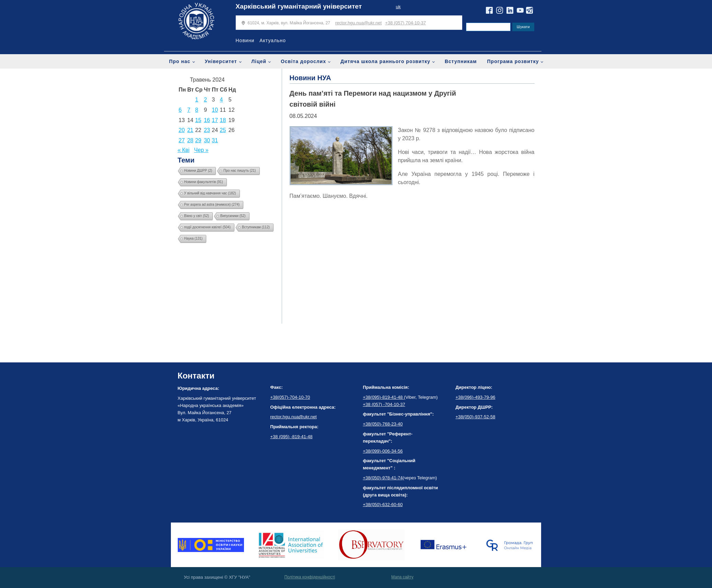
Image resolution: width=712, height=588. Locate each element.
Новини (245, 40)
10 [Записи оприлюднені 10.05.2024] (215, 110)
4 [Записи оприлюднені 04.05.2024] (221, 100)
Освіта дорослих (303, 61)
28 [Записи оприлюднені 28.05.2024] (190, 140)
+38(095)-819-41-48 (384, 397)
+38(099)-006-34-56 (383, 451)
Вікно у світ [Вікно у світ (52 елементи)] (197, 216)
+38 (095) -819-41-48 (291, 437)
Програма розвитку (513, 61)
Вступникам (461, 61)
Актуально (273, 40)
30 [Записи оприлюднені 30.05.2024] (207, 140)
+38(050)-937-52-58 (476, 417)
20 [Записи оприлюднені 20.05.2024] (182, 130)
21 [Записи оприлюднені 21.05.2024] (190, 130)
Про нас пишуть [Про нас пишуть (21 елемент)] (240, 171)
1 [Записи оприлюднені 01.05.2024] (197, 100)
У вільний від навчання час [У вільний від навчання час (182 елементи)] (210, 193)
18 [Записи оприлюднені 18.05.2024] (223, 120)
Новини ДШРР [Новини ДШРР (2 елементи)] (198, 171)
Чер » (201, 150)
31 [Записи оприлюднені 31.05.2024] (215, 140)
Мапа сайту (402, 577)
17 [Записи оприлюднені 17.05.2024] (215, 120)
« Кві (184, 150)
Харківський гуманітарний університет (299, 6)
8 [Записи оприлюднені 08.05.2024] (197, 110)
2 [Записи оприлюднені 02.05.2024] (205, 100)
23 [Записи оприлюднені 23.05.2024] (207, 130)
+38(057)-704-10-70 (290, 397)
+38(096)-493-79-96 (476, 397)
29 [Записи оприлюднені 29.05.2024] (198, 140)
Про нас (180, 61)
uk (398, 7)
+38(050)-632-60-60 (383, 505)
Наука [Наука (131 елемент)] (194, 238)
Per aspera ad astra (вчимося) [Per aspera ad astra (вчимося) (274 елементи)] (212, 205)
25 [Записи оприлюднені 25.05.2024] (223, 130)
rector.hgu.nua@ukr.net (358, 23)
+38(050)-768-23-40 (383, 424)
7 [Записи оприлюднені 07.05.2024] (189, 110)
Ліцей (259, 61)
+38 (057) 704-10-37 (405, 23)
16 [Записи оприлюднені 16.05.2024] (207, 120)
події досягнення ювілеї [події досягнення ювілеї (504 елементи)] (208, 227)
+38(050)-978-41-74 (383, 478)
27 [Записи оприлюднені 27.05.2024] (182, 140)
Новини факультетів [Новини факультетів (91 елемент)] (204, 182)
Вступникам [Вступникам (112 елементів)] (256, 227)
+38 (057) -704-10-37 (384, 404)
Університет (221, 61)
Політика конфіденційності (310, 577)
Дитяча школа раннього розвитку (385, 61)
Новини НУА (310, 78)
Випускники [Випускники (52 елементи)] (233, 216)
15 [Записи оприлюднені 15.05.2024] (198, 120)
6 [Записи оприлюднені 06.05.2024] (180, 110)
